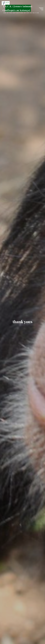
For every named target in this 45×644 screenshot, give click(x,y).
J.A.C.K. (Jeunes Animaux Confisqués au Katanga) (17, 8)
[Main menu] (41, 9)
